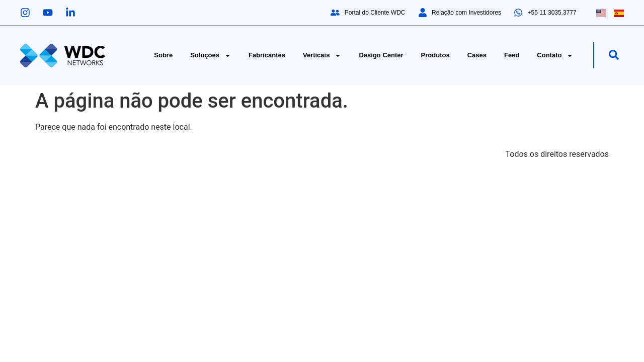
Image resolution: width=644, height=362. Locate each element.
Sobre (163, 55)
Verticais (322, 56)
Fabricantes (267, 55)
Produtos (435, 55)
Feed (512, 55)
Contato (555, 56)
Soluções (211, 56)
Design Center (381, 55)
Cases (477, 55)
